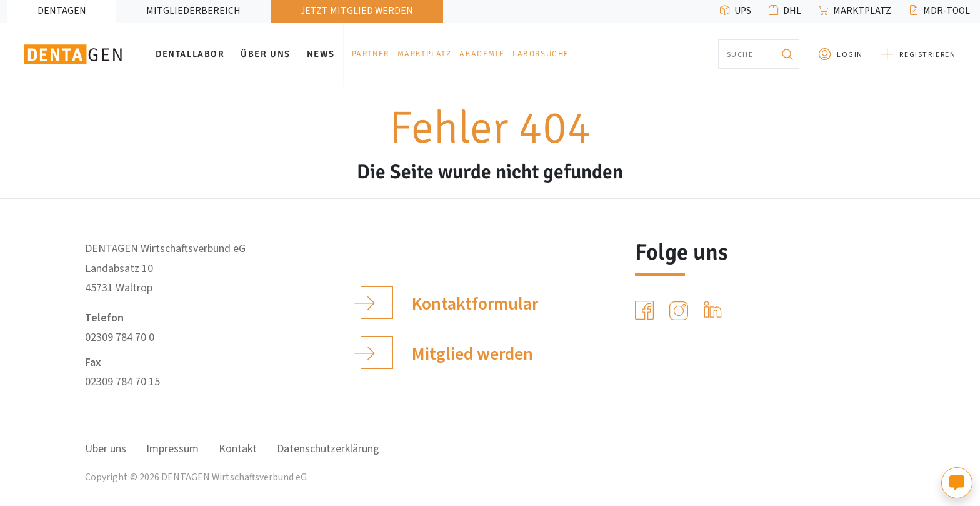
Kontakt (238, 449)
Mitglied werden (447, 353)
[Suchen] (787, 54)
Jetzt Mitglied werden (357, 11)
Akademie (482, 54)
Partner (371, 54)
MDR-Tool (947, 11)
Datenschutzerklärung (328, 449)
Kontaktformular (449, 303)
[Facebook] (647, 311)
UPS (743, 11)
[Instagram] (681, 311)
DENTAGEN (62, 11)
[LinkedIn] (715, 311)
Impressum (172, 449)
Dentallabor (190, 54)
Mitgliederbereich (193, 11)
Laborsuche (541, 54)
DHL (792, 11)
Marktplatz (862, 11)
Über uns (266, 54)
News (321, 54)
